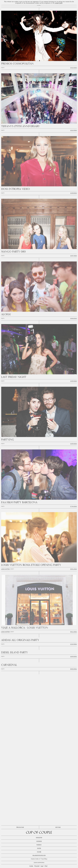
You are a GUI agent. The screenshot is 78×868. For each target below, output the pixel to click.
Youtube (39, 852)
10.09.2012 (74, 193)
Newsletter (39, 838)
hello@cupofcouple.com (39, 856)
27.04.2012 (74, 507)
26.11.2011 (74, 632)
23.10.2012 (74, 68)
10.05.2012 (74, 444)
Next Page (58, 827)
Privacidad (37, 866)
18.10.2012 (74, 131)
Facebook (39, 845)
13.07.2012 (74, 256)
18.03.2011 (74, 657)
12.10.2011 (74, 644)
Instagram (39, 841)
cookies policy (59, 3)
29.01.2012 (74, 569)
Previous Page (20, 827)
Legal (42, 866)
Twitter (39, 848)
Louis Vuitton (5, 569)
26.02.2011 (74, 669)
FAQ (46, 866)
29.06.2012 (74, 319)
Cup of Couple (39, 833)
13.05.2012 (74, 381)
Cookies (31, 866)
